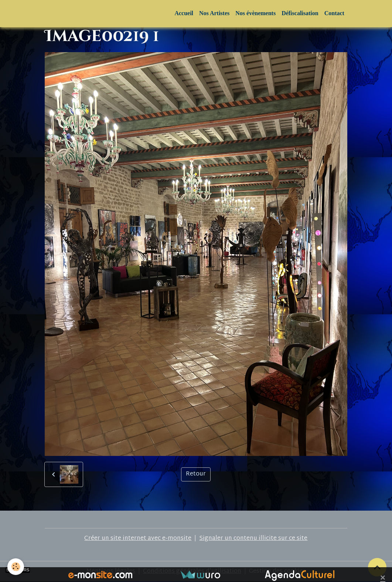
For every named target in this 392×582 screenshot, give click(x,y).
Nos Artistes (214, 13)
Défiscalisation (300, 13)
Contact (334, 13)
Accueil (184, 13)
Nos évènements (255, 13)
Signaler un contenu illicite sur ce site (253, 539)
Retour (196, 474)
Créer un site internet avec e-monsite (138, 539)
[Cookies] (16, 567)
